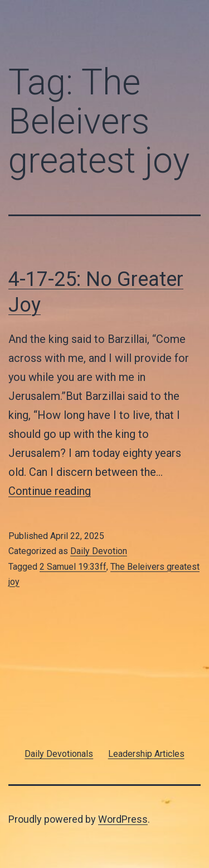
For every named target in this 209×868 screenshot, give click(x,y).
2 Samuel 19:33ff (73, 567)
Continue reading (50, 491)
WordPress (123, 819)
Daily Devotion (99, 551)
